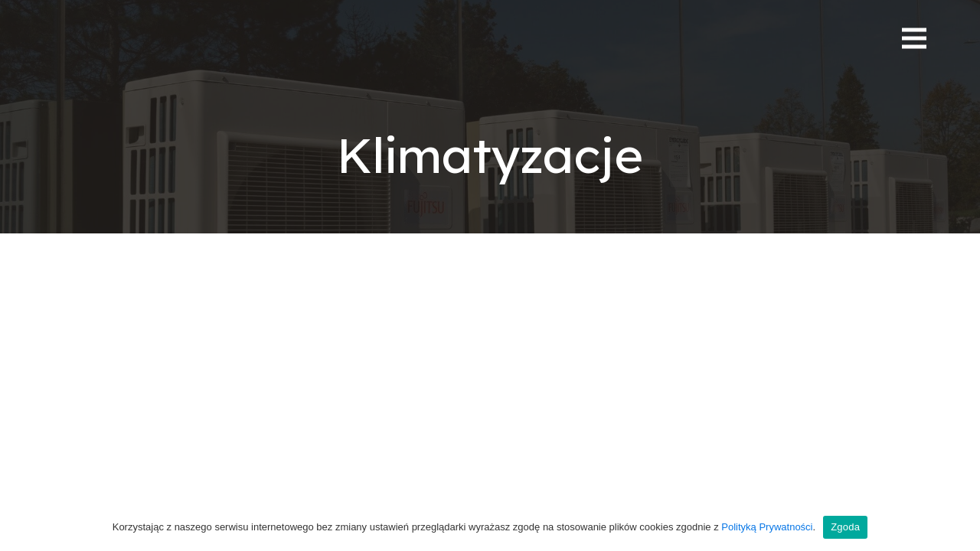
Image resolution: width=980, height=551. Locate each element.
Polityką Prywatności (767, 527)
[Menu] (914, 38)
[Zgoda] (961, 527)
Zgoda (845, 527)
